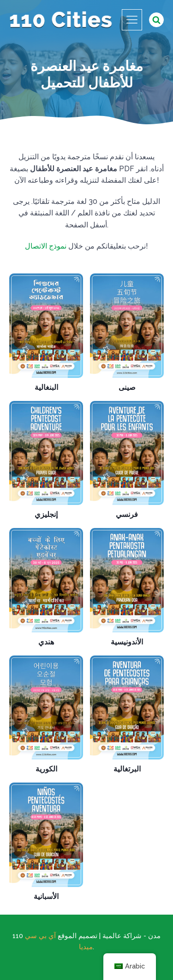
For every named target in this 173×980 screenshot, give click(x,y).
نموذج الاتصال (46, 246)
